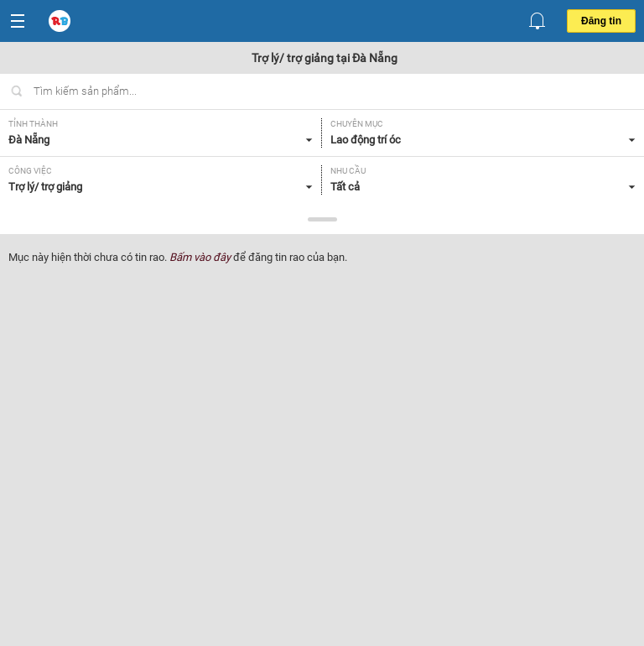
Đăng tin (601, 21)
